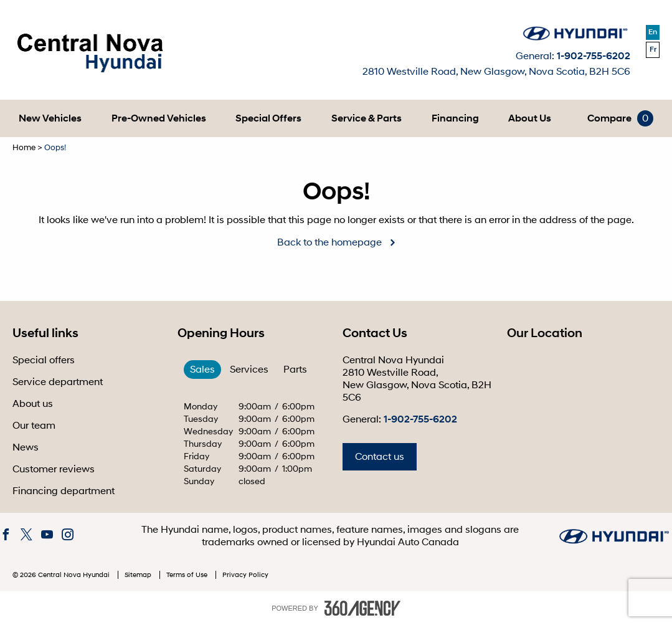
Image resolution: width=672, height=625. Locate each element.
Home (24, 148)
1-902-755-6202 (594, 56)
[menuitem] (50, 118)
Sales (202, 370)
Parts (295, 370)
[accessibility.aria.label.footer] (362, 608)
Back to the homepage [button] (329, 242)
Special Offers (268, 118)
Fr (653, 50)
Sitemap (139, 575)
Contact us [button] (380, 457)
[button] (50, 118)
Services (249, 370)
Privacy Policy (245, 575)
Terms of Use (188, 575)
